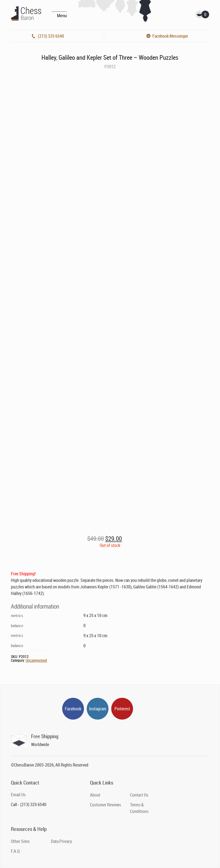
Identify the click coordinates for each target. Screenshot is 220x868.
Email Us (18, 795)
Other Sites (20, 841)
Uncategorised (36, 660)
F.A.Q (15, 851)
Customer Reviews (106, 805)
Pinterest (122, 709)
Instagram (98, 709)
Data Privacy (61, 841)
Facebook (73, 709)
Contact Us (139, 795)
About (95, 795)
